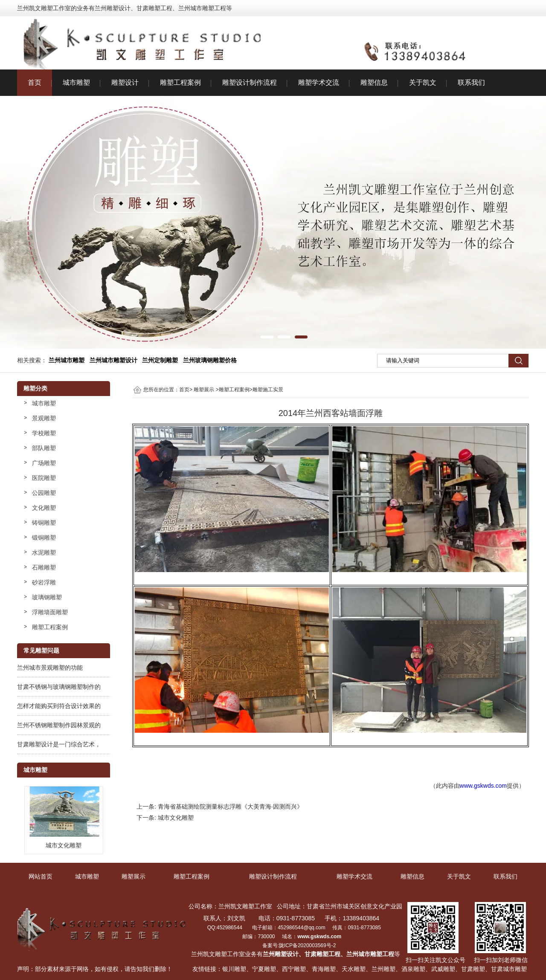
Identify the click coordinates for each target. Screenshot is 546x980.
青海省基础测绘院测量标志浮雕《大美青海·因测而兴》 (230, 807)
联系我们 (471, 82)
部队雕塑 (44, 448)
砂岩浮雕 (44, 582)
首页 (35, 82)
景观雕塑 (44, 418)
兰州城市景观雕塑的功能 (50, 668)
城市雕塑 (76, 82)
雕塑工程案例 (180, 82)
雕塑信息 (374, 82)
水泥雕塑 (44, 552)
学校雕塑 (44, 433)
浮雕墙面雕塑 (50, 612)
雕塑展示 (204, 390)
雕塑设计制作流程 (250, 82)
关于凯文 (423, 82)
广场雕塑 (44, 463)
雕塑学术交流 (319, 82)
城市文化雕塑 (176, 818)
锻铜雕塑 (44, 538)
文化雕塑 (44, 508)
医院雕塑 (44, 478)
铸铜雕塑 (44, 523)
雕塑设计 (125, 82)
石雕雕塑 (44, 567)
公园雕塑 (44, 493)
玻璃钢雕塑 (47, 597)
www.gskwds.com (483, 786)
